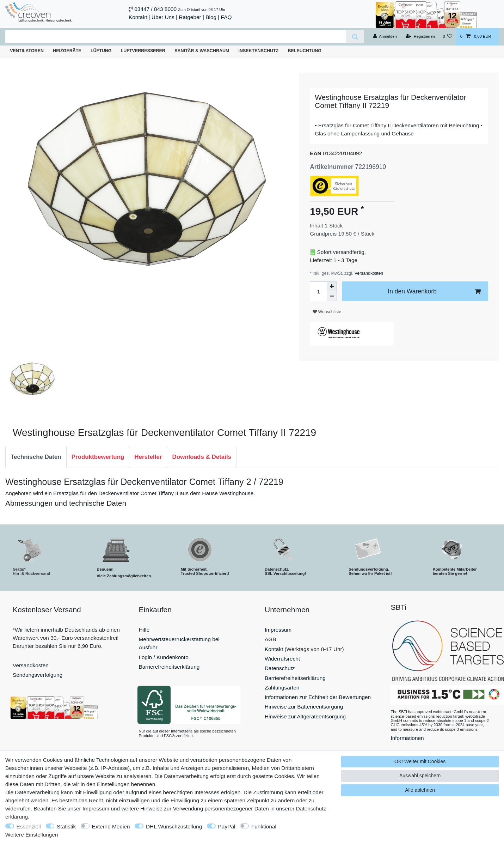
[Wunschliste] (447, 37)
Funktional (264, 826)
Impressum (278, 630)
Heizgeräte (67, 51)
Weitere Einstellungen (32, 835)
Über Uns (163, 17)
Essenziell (29, 826)
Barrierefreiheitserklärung (169, 667)
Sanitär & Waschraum (202, 51)
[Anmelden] (385, 37)
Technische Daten (36, 457)
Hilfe (144, 630)
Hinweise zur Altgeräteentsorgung (305, 716)
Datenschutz (280, 668)
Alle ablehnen (420, 790)
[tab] (36, 457)
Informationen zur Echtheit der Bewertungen (318, 697)
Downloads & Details (202, 457)
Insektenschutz (259, 51)
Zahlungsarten (282, 688)
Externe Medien (111, 826)
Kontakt (138, 17)
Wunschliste (327, 312)
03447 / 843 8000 (155, 9)
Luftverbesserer (143, 51)
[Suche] (355, 37)
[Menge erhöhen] (332, 286)
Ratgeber (190, 17)
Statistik (66, 826)
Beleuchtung (305, 51)
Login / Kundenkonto (164, 657)
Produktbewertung (98, 457)
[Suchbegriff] (176, 37)
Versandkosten (368, 273)
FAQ (226, 17)
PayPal (227, 826)
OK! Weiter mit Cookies (420, 761)
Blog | (212, 17)
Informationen (407, 738)
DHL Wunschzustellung (174, 826)
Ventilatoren (27, 51)
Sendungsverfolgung (38, 675)
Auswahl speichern (420, 776)
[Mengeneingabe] (318, 291)
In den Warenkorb (434, 291)
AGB (271, 639)
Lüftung (101, 51)
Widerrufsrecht (282, 659)
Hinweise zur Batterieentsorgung (304, 707)
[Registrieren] (420, 37)
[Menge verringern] (332, 296)
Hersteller (148, 457)
